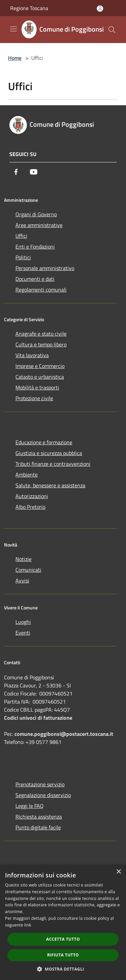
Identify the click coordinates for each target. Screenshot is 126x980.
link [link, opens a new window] (28, 925)
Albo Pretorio (30, 507)
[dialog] (63, 922)
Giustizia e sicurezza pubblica (49, 453)
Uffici (21, 236)
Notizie (24, 559)
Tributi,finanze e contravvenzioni (53, 464)
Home (15, 58)
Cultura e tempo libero (41, 344)
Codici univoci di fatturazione (38, 718)
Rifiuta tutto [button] (63, 955)
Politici (23, 257)
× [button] (118, 872)
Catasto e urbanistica (40, 377)
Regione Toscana (29, 8)
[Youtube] (34, 172)
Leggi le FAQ (30, 806)
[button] (63, 969)
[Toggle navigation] (13, 29)
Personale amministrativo (45, 268)
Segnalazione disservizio (43, 795)
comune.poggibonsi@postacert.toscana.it (64, 734)
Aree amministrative (39, 225)
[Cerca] (112, 30)
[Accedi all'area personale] (100, 9)
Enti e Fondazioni (35, 247)
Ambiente (27, 475)
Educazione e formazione (44, 442)
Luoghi (23, 622)
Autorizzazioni (32, 496)
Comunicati (28, 570)
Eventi (23, 633)
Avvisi (22, 580)
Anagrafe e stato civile (41, 334)
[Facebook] (16, 172)
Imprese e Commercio (40, 366)
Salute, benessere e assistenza (50, 485)
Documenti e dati (35, 279)
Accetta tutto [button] (63, 939)
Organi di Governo (36, 214)
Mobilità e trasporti (37, 387)
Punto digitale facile (38, 827)
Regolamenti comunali (41, 290)
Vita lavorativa (32, 355)
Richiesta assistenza (39, 817)
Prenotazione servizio (40, 784)
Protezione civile (34, 398)
